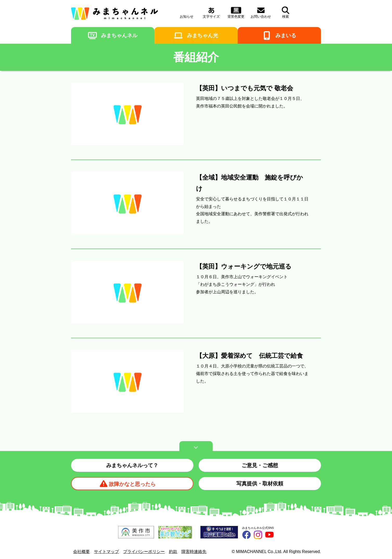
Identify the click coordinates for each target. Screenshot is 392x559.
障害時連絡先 (194, 552)
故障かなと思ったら (132, 484)
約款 (173, 552)
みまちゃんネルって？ (132, 465)
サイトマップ (106, 552)
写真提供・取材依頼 (260, 484)
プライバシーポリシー (144, 552)
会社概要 (81, 552)
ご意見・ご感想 (260, 465)
